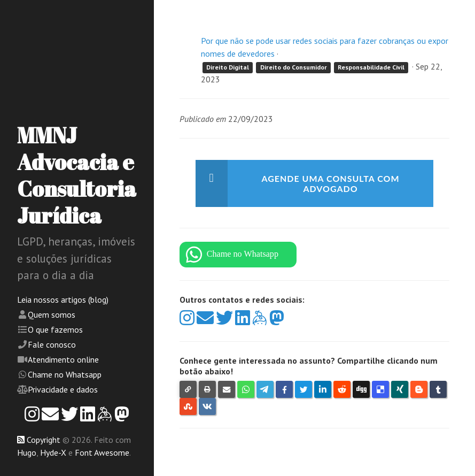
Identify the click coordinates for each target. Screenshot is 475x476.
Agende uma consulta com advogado (330, 183)
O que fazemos (55, 329)
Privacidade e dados (63, 389)
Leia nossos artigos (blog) (63, 300)
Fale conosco (52, 344)
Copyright (44, 440)
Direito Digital (228, 67)
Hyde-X (53, 452)
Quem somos (52, 314)
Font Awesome (102, 452)
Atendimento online (63, 359)
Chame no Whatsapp (65, 374)
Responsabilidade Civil (371, 67)
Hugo (27, 452)
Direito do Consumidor (294, 67)
